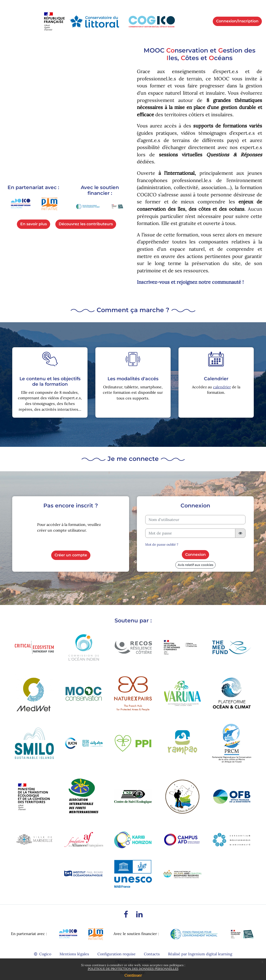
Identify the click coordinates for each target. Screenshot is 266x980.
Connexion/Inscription (237, 21)
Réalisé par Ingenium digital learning (200, 954)
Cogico (43, 954)
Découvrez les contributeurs (86, 224)
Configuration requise (117, 954)
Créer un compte (71, 555)
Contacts (152, 954)
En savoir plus (34, 224)
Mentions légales (74, 954)
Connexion (195, 555)
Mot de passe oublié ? (162, 544)
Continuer (133, 975)
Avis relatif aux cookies (195, 565)
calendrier (222, 387)
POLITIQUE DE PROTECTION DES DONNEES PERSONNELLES (133, 969)
